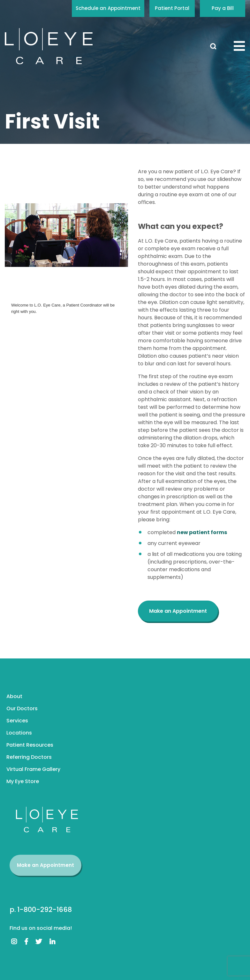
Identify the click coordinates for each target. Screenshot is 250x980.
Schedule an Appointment (108, 8)
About (14, 696)
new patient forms (202, 532)
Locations (19, 733)
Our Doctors (22, 708)
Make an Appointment (45, 865)
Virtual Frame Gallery (33, 769)
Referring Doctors (29, 757)
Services (17, 721)
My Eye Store (23, 781)
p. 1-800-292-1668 (41, 910)
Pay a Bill (223, 8)
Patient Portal (172, 8)
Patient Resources (30, 745)
